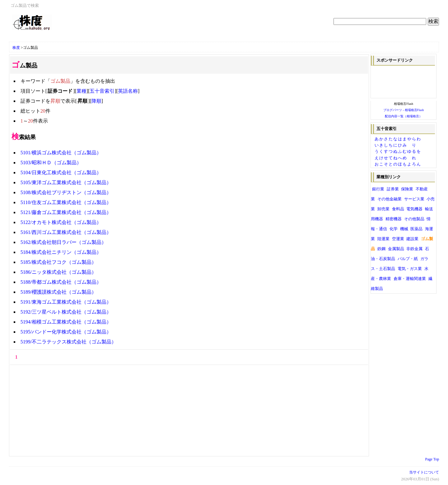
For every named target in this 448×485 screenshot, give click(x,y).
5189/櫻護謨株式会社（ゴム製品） (58, 292)
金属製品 (396, 249)
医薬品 (416, 229)
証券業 (393, 189)
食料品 (398, 209)
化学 (394, 229)
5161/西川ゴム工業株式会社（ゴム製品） (66, 232)
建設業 (412, 239)
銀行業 (378, 189)
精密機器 (394, 219)
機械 (404, 229)
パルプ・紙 (408, 259)
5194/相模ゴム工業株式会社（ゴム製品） (66, 322)
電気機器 (414, 209)
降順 (96, 101)
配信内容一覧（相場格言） (404, 116)
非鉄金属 (414, 249)
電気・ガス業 (410, 269)
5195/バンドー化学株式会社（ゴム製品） (66, 332)
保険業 (407, 189)
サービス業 (414, 199)
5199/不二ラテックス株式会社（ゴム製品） (68, 342)
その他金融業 (390, 199)
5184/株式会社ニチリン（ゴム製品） (61, 252)
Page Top (432, 459)
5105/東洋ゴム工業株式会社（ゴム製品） (66, 182)
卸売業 (383, 209)
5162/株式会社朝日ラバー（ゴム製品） (63, 242)
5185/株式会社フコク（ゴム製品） (58, 262)
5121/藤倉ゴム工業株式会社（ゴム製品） (66, 212)
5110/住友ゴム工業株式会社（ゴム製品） (66, 202)
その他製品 (414, 219)
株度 (16, 48)
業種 (82, 91)
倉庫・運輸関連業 (410, 279)
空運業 (398, 239)
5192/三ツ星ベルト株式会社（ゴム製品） (66, 312)
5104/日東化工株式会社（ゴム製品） (61, 173)
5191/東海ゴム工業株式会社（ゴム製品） (66, 302)
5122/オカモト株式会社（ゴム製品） (61, 222)
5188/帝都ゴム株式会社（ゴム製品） (61, 282)
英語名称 (128, 91)
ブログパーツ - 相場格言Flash (404, 110)
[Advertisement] (85, 38)
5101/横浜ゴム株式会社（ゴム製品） (61, 153)
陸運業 (383, 239)
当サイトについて (424, 472)
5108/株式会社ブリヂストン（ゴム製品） (66, 192)
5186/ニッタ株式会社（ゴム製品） (58, 272)
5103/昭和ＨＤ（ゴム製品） (51, 163)
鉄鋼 (381, 249)
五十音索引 (102, 91)
